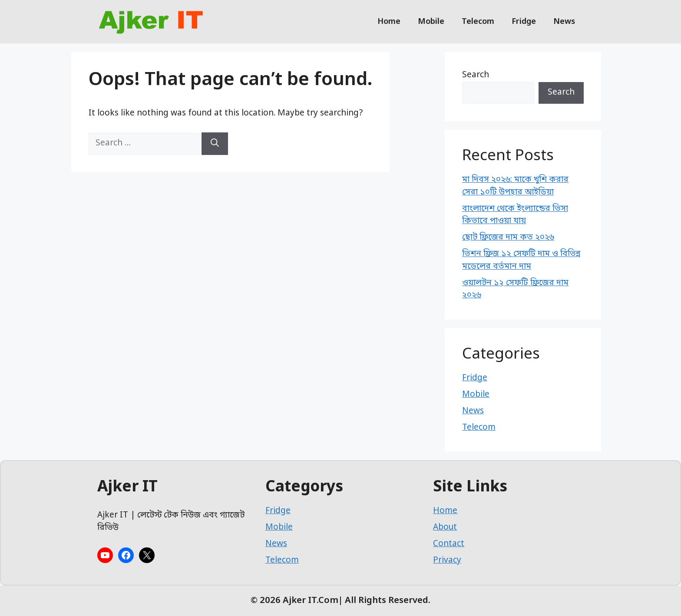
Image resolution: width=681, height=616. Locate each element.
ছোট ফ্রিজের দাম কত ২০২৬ (508, 238)
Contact (449, 544)
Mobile (431, 22)
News (564, 22)
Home (389, 22)
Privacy (447, 561)
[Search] (215, 144)
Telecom (478, 22)
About (445, 528)
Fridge (524, 22)
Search (476, 75)
